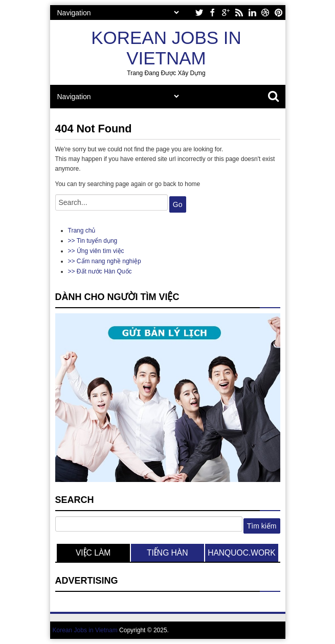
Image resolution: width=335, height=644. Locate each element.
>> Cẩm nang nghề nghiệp (105, 261)
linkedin (252, 13)
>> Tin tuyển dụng (93, 241)
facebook (212, 13)
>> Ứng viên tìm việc (96, 251)
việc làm (93, 553)
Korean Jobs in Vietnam (166, 48)
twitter (199, 13)
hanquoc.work (242, 553)
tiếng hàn (167, 553)
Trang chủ (82, 231)
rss (239, 13)
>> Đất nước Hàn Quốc (100, 271)
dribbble (265, 13)
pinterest (279, 13)
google (226, 13)
